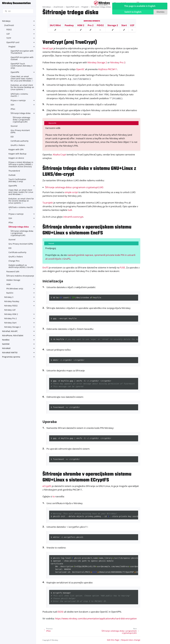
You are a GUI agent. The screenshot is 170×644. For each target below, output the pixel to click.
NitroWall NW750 (10, 353)
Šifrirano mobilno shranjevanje (20, 276)
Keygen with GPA (16, 149)
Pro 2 (91, 25)
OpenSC (80, 69)
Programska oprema (11, 357)
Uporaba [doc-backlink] (50, 422)
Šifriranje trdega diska (21, 113)
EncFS (45, 268)
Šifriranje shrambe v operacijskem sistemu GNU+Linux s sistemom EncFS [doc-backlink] (87, 230)
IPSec (13, 109)
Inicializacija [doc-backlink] (53, 281)
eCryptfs (47, 486)
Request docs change (131, 640)
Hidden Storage (13, 280)
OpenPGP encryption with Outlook (22, 58)
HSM (8, 284)
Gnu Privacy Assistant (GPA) (20, 131)
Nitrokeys (6, 21)
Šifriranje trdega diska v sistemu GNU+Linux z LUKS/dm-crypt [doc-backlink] (89, 172)
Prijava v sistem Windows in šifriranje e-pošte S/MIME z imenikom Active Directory (21, 164)
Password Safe (13, 271)
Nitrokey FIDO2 (11, 306)
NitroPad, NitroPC (10, 331)
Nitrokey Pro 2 (10, 318)
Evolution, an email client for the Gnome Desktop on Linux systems (22, 87)
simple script (71, 192)
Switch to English (133, 12)
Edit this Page (113, 640)
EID (12, 137)
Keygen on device (16, 158)
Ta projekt (48, 203)
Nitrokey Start (10, 323)
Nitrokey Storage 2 (12, 327)
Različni (10, 293)
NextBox (6, 340)
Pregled (12, 47)
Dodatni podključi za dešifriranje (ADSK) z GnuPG (21, 266)
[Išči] (18, 11)
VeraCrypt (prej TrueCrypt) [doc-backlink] (70, 42)
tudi (70, 210)
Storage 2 (113, 25)
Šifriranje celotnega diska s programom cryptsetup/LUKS (21, 120)
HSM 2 (81, 25)
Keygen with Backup (17, 154)
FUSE (122, 268)
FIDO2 (9, 30)
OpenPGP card (13, 42)
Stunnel (14, 126)
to (54, 496)
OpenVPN (15, 72)
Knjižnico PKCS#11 (108, 69)
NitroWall (6, 348)
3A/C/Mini (55, 25)
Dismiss (161, 12)
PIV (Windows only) (15, 289)
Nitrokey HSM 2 (11, 314)
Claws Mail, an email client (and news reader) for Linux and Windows (21, 79)
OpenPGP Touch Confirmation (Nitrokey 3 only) (21, 66)
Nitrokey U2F (10, 310)
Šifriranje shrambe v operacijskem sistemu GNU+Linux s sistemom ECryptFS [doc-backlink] (87, 477)
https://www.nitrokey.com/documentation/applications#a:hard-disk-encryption (96, 618)
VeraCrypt (48, 48)
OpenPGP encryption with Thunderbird (22, 52)
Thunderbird (14, 171)
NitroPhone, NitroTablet (13, 335)
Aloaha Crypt (59, 155)
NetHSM (6, 344)
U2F (8, 34)
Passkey (69, 25)
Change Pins (14, 261)
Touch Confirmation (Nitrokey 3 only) (17, 180)
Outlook (12, 175)
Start (124, 25)
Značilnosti (9, 25)
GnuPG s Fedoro (18, 145)
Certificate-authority (20, 141)
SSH (12, 105)
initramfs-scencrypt (73, 217)
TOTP (9, 38)
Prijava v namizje (18, 100)
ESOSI (60, 612)
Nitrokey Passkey (12, 301)
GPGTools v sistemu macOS (19, 95)
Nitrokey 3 (9, 297)
